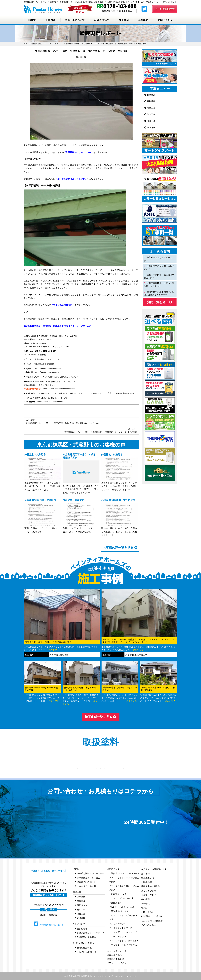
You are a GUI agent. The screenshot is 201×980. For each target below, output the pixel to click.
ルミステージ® (118, 924)
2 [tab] (81, 769)
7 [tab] (100, 769)
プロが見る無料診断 (86, 886)
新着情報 (145, 904)
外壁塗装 (150, 95)
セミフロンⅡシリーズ (122, 928)
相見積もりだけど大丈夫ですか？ (159, 259)
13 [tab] (124, 769)
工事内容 (50, 20)
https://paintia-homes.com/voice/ (49, 372)
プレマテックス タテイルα (124, 941)
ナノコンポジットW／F (122, 898)
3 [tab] (85, 769)
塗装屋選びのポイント (87, 882)
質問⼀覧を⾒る (160, 302)
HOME (32, 20)
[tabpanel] (39, 759)
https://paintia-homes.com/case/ (48, 369)
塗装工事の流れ (114, 955)
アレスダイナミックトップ (124, 932)
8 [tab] (104, 769)
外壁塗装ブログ (149, 895)
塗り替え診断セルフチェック (91, 873)
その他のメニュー (150, 925)
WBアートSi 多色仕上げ (123, 907)
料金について (102, 20)
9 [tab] (108, 769)
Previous (22, 759)
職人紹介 (145, 908)
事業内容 (77, 892)
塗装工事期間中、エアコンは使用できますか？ (159, 285)
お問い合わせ (165, 20)
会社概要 (143, 20)
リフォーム (151, 128)
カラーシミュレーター (118, 951)
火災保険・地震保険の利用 (154, 869)
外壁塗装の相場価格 (86, 937)
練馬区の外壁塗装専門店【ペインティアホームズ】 (90, 976)
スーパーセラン (119, 937)
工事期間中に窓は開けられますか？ (159, 268)
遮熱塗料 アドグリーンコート (125, 873)
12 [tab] (120, 769)
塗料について (113, 869)
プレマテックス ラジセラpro (125, 945)
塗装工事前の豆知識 (151, 886)
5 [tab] (93, 769)
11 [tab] (116, 769)
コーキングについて (117, 963)
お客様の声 (147, 882)
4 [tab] (89, 769)
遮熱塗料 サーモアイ (121, 911)
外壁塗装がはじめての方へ (90, 878)
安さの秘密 (82, 929)
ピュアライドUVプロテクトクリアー (123, 917)
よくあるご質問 (149, 891)
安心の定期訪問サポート (89, 952)
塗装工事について (75, 20)
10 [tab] (112, 769)
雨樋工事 (150, 108)
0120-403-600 (49, 351)
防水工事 (150, 114)
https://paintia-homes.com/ (35, 343)
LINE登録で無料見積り (152, 916)
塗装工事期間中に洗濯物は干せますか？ (159, 276)
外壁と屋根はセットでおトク (91, 933)
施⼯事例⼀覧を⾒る (100, 717)
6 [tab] (97, 769)
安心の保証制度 (84, 948)
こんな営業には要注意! (152, 921)
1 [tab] (77, 769)
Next (179, 759)
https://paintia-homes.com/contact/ (51, 402)
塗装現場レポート (150, 878)
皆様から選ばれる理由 (83, 943)
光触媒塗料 (116, 903)
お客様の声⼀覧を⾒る (120, 548)
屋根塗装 (150, 101)
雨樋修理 (81, 918)
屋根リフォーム (84, 905)
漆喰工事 (150, 121)
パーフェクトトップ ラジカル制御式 (124, 880)
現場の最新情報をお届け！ (49, 924)
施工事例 (124, 20)
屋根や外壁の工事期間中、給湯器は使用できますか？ (159, 293)
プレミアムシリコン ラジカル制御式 (124, 888)
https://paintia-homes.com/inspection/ (59, 389)
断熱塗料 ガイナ (119, 894)
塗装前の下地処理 (115, 959)
